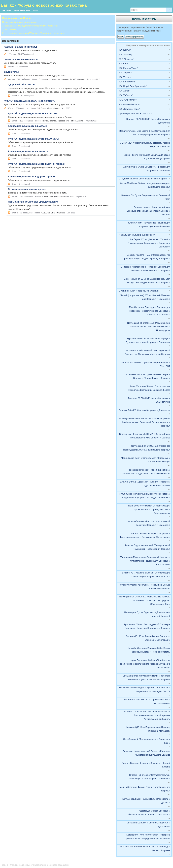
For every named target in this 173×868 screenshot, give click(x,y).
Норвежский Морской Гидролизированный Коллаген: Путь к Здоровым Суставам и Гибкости (145, 472)
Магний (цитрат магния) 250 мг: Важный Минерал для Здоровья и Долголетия (145, 297)
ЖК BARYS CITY (48, 213)
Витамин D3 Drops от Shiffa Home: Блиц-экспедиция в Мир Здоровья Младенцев (150, 777)
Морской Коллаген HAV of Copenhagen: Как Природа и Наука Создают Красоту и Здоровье (147, 257)
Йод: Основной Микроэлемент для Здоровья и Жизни (147, 741)
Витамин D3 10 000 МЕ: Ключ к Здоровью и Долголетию (148, 121)
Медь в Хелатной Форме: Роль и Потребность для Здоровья (145, 789)
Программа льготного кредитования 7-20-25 (57, 79)
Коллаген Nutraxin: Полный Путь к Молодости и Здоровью (146, 801)
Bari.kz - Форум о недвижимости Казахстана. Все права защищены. (36, 865)
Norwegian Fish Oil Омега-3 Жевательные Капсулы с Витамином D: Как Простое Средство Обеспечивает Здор (145, 600)
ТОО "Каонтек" (126, 59)
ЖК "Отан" (124, 64)
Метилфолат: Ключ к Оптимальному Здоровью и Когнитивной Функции (146, 460)
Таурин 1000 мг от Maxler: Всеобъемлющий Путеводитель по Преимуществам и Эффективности (148, 509)
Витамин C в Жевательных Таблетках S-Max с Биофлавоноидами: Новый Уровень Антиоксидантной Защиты (147, 715)
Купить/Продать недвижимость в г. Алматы (33, 139)
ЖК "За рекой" (126, 73)
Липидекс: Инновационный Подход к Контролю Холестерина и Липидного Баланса (146, 753)
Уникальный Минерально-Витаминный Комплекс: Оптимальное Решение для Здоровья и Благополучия (145, 561)
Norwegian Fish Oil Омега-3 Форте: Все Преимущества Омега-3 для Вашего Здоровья (147, 448)
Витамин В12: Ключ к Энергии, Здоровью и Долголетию (149, 825)
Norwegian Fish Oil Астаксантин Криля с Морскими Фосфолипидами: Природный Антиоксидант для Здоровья (145, 422)
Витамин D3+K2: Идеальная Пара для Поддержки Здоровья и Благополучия (145, 484)
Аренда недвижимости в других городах (32, 176)
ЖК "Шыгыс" (125, 50)
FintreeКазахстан (77, 121)
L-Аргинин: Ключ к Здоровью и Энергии (139, 291)
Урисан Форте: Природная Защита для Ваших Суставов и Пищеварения (147, 157)
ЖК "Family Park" (127, 82)
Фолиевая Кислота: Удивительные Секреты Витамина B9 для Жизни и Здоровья (148, 376)
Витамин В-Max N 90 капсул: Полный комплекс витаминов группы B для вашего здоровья (146, 678)
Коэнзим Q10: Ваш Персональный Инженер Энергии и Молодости (148, 729)
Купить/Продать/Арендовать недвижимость (29, 101)
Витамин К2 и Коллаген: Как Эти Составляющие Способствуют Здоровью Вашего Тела (146, 575)
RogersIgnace (54, 108)
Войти (36, 10)
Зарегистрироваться (134, 37)
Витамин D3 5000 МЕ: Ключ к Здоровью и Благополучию (149, 400)
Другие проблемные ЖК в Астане (136, 114)
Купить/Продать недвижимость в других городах (37, 164)
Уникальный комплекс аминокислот (137, 235)
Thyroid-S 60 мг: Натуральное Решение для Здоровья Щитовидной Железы (148, 225)
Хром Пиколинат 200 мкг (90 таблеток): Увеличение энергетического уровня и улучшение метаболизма (145, 664)
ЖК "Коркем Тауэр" (128, 68)
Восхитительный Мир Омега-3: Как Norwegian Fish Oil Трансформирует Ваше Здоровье (145, 133)
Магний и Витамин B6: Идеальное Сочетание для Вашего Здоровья (145, 848)
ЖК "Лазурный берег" (130, 109)
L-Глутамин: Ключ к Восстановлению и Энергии (143, 179)
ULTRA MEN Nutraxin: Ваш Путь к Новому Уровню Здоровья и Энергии (145, 145)
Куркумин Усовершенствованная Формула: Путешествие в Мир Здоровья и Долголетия (148, 340)
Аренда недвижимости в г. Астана (28, 126)
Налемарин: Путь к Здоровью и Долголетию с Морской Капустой (147, 614)
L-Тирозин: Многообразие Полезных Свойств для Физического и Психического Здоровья (145, 269)
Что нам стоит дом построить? (55, 197)
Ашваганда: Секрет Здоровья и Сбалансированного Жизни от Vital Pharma (149, 813)
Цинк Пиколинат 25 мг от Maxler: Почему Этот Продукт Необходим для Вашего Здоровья (147, 281)
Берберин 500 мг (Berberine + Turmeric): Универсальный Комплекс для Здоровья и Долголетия (149, 243)
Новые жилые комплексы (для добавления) (34, 202)
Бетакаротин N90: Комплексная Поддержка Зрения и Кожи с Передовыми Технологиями (148, 837)
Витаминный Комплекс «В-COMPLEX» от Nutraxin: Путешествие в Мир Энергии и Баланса (145, 436)
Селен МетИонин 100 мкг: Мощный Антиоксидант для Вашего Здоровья (145, 185)
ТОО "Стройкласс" (128, 100)
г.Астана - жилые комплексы (20, 47)
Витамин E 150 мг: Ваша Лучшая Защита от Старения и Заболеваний (148, 638)
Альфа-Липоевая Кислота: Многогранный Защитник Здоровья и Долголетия (149, 523)
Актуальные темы (22, 10)
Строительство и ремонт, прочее (27, 189)
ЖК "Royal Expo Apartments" (133, 86)
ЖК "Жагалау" (126, 54)
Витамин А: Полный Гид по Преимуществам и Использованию (147, 701)
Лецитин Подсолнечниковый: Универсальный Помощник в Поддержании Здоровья (147, 547)
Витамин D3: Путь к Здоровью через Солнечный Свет (146, 197)
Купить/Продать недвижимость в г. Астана (33, 113)
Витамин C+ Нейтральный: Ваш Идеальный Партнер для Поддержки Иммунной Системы (147, 352)
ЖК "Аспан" (125, 91)
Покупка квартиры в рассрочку (55, 121)
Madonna (61, 213)
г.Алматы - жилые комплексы (21, 59)
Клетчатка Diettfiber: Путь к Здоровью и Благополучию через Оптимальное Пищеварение (145, 535)
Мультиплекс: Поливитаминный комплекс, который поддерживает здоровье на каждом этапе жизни (144, 496)
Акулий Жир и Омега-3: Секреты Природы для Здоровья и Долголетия (147, 169)
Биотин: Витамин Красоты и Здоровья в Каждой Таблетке (146, 765)
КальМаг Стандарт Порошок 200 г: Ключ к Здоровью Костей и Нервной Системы (149, 650)
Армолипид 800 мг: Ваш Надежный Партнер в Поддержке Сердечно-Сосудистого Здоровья (147, 626)
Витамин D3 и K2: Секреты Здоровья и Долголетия (144, 410)
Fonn (72, 197)
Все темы (6, 10)
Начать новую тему (144, 19)
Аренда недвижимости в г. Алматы (28, 151)
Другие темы (11, 72)
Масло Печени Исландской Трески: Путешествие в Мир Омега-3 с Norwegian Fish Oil (145, 689)
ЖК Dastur (42, 108)
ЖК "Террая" (125, 77)
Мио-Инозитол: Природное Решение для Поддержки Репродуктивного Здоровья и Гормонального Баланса (150, 311)
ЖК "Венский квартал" (130, 104)
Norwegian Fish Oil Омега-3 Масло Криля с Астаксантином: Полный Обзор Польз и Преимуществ (149, 327)
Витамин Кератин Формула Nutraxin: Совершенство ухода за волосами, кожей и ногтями (148, 211)
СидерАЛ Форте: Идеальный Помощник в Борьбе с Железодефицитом (145, 587)
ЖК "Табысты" (126, 95)
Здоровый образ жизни (22, 84)
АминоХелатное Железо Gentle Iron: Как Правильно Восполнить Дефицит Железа (149, 388)
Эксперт (82, 79)
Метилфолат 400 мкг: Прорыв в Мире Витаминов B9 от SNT (145, 364)
